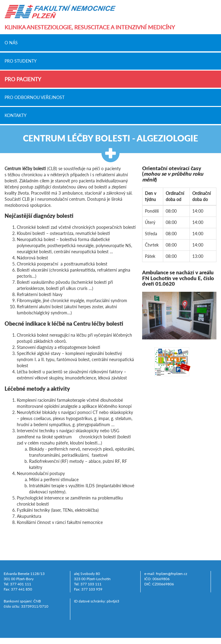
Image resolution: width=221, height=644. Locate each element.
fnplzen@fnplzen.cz (171, 574)
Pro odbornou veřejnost (35, 97)
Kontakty (16, 115)
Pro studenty (21, 61)
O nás (11, 43)
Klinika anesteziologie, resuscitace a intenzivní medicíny (90, 27)
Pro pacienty (23, 79)
